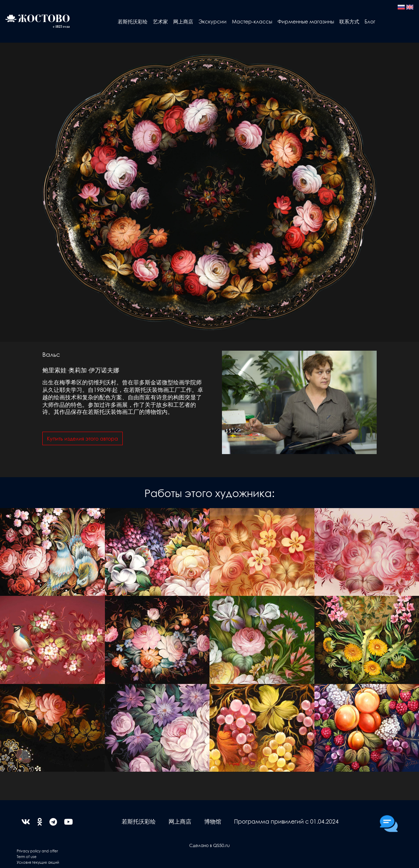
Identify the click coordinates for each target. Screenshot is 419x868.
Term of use (27, 856)
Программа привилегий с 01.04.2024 (286, 821)
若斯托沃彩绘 (133, 21)
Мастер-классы (252, 21)
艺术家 (160, 21)
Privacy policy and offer (37, 851)
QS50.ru (221, 845)
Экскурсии (213, 21)
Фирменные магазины (306, 21)
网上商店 (183, 21)
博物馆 (213, 821)
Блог (370, 21)
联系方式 (349, 21)
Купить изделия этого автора (83, 438)
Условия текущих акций (38, 862)
